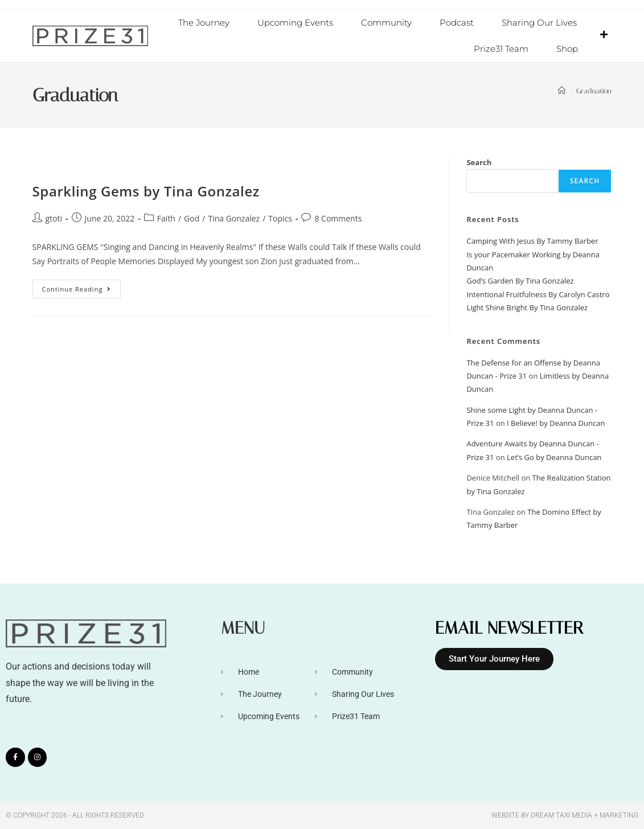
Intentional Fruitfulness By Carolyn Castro (538, 294)
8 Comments (338, 218)
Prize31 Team (501, 49)
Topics (280, 218)
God (192, 218)
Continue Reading (82, 286)
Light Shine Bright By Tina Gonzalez (527, 307)
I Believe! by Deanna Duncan (556, 422)
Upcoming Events (295, 22)
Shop (567, 49)
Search (479, 162)
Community (386, 22)
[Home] (562, 90)
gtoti (54, 218)
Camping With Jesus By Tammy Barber (532, 240)
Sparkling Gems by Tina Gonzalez (146, 190)
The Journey (204, 22)
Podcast (457, 22)
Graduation (594, 90)
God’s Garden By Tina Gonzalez (520, 280)
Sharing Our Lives (539, 22)
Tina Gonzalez (234, 218)
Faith (166, 218)
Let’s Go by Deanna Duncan (554, 457)
